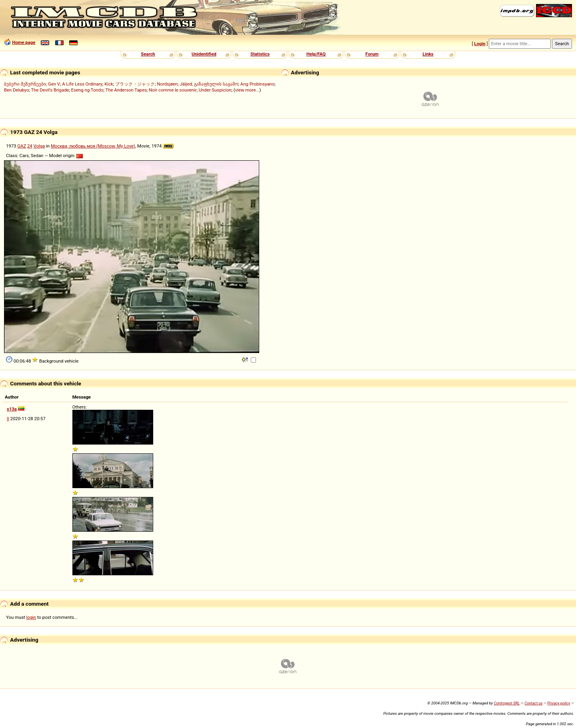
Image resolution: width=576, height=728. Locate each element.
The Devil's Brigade (50, 90)
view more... (247, 90)
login (31, 617)
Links (428, 54)
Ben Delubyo (17, 90)
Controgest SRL (507, 703)
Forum (372, 54)
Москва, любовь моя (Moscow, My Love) (93, 146)
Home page (24, 42)
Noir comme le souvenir (173, 90)
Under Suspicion (215, 90)
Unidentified (204, 54)
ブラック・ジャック (135, 84)
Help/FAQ (316, 54)
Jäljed (186, 84)
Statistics (260, 54)
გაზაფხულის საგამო (216, 84)
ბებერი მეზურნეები (25, 84)
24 (30, 146)
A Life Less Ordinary (82, 84)
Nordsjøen (167, 84)
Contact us (533, 703)
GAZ (22, 146)
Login (480, 44)
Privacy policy (559, 703)
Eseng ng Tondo (87, 90)
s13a (12, 409)
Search (148, 54)
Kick (109, 84)
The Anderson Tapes (126, 90)
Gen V (54, 84)
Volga (39, 146)
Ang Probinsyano (258, 84)
